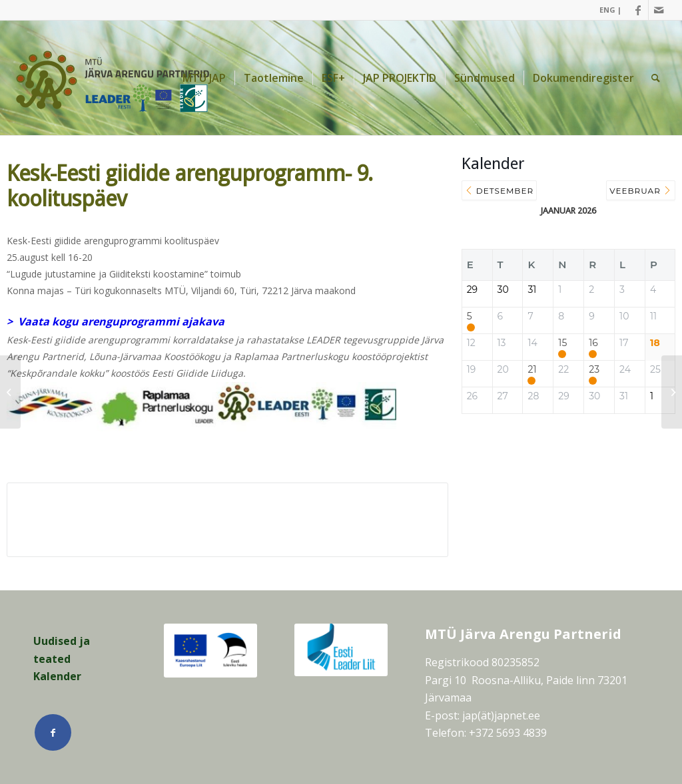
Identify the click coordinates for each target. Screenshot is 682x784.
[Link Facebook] (638, 10)
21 (532, 370)
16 (593, 343)
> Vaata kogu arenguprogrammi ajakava (116, 321)
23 (594, 370)
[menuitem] (607, 10)
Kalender (57, 676)
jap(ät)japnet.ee (501, 715)
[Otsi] (656, 78)
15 (562, 343)
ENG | (610, 10)
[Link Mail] (659, 10)
